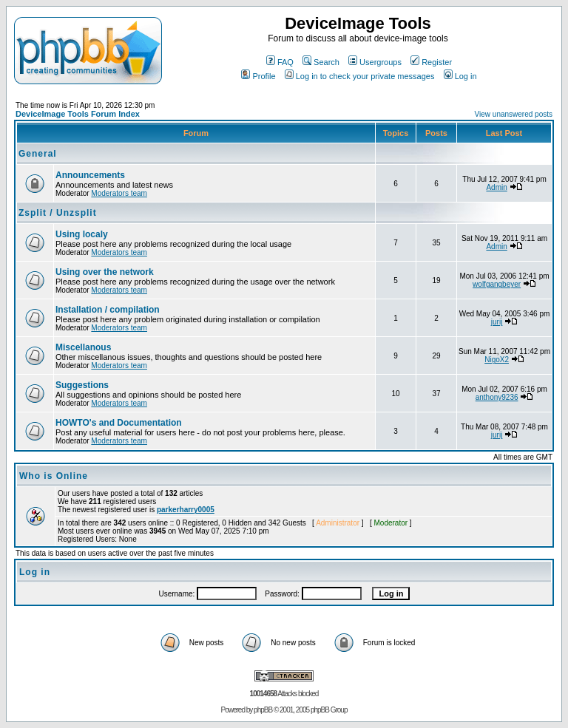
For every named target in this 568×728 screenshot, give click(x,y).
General (38, 154)
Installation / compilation (108, 310)
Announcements (90, 175)
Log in (460, 76)
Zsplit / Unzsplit (58, 213)
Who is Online (54, 476)
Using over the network (105, 272)
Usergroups (375, 62)
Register (431, 62)
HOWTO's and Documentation (119, 423)
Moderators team (119, 193)
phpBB (263, 710)
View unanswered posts (514, 114)
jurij (497, 322)
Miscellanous (83, 347)
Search (321, 62)
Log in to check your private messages (360, 76)
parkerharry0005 (186, 510)
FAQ (280, 62)
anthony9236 (497, 397)
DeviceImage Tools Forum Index (78, 114)
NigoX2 (497, 360)
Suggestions (82, 385)
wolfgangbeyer (497, 284)
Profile (258, 76)
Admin (496, 187)
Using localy (82, 234)
